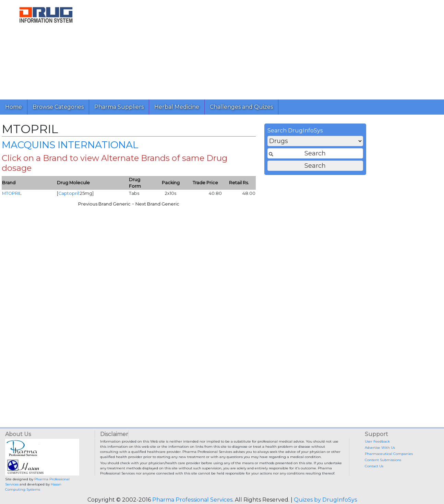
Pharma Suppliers (119, 107)
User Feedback (377, 441)
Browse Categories (58, 107)
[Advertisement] (265, 48)
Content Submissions (383, 460)
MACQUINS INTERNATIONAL (182, 147)
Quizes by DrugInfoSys (325, 500)
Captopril (180, 196)
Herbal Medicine (177, 107)
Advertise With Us (380, 448)
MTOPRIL (124, 196)
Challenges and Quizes (241, 107)
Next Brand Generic (269, 206)
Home (14, 107)
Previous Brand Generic (216, 206)
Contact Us (374, 466)
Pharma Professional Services (192, 500)
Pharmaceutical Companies (389, 454)
